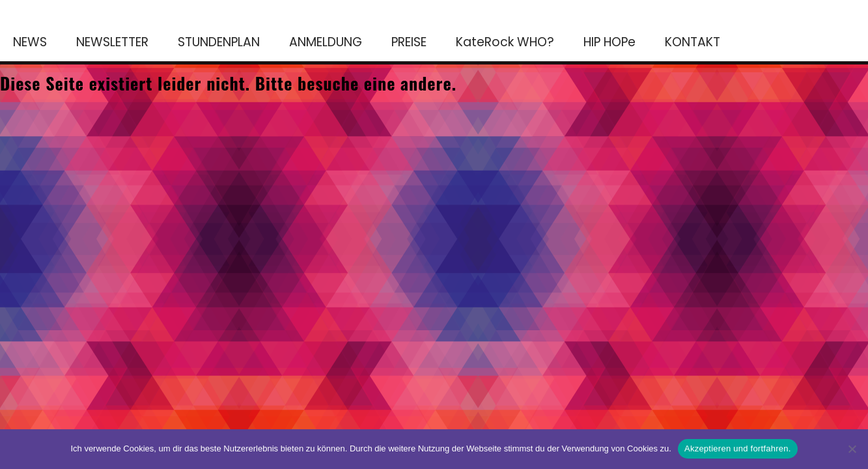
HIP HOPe (609, 42)
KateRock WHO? (505, 42)
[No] (852, 449)
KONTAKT (693, 42)
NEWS (30, 42)
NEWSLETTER (112, 42)
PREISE (409, 42)
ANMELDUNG (326, 42)
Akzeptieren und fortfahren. (738, 448)
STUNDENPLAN (219, 42)
